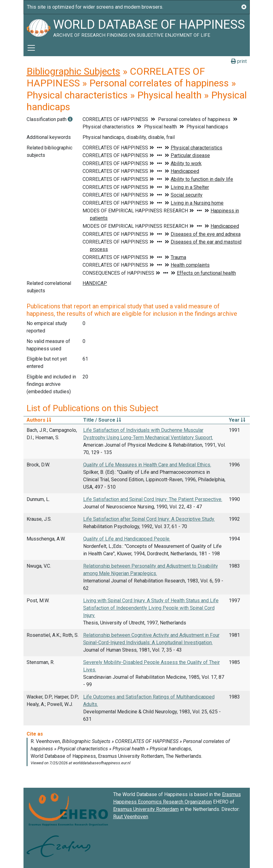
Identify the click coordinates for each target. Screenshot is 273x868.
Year (237, 420)
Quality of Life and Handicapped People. (127, 539)
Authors (39, 420)
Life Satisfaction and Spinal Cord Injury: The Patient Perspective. (153, 499)
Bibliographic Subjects (73, 71)
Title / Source (102, 420)
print (239, 61)
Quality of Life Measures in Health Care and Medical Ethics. (147, 465)
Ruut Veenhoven (131, 817)
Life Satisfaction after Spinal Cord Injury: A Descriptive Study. (149, 519)
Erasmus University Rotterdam (146, 809)
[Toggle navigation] (31, 48)
